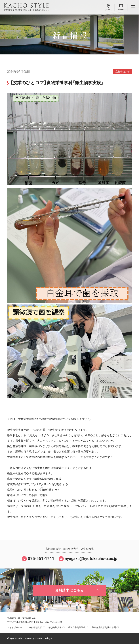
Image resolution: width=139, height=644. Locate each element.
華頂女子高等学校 (77, 627)
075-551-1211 (41, 559)
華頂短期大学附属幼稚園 (104, 627)
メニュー (133, 7)
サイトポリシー (15, 627)
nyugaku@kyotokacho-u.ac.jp (91, 559)
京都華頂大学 (35, 627)
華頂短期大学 (55, 627)
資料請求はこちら (69, 590)
